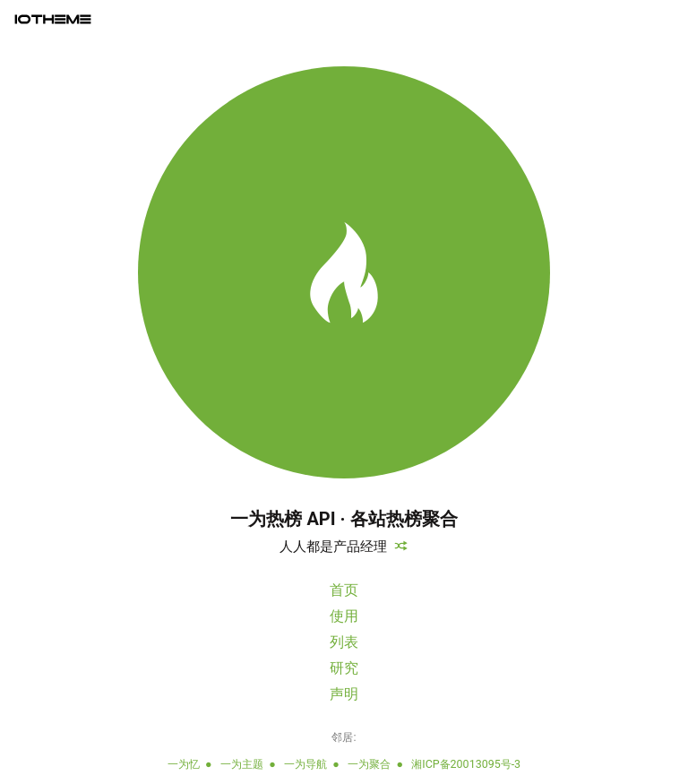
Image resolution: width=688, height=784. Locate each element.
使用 (344, 616)
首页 (344, 590)
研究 (344, 668)
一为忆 (184, 764)
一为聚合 (369, 764)
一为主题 (242, 764)
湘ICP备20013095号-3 (466, 764)
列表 (344, 642)
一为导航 (305, 764)
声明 (344, 694)
